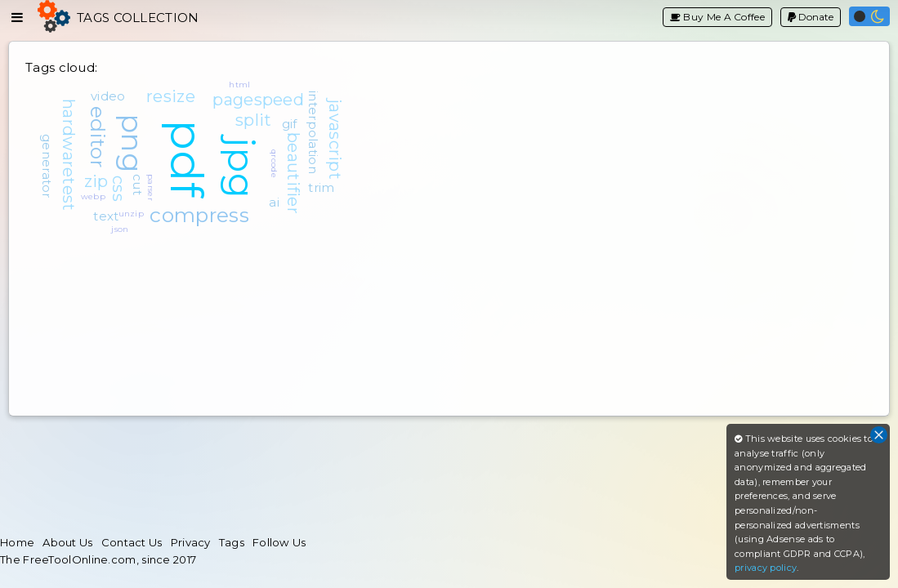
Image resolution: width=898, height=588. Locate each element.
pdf (187, 158)
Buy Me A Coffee (717, 17)
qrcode (274, 164)
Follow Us (279, 542)
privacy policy (766, 568)
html (239, 85)
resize (171, 96)
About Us (67, 542)
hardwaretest (69, 155)
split (254, 120)
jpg (241, 168)
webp (93, 196)
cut (138, 185)
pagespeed (258, 100)
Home (17, 542)
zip (96, 181)
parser (151, 187)
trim (321, 187)
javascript (335, 139)
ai (274, 202)
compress (199, 215)
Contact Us (132, 542)
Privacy (191, 542)
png (132, 143)
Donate (811, 17)
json (120, 229)
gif (290, 124)
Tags (232, 542)
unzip (132, 214)
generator (47, 166)
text (106, 216)
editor (98, 137)
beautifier (293, 173)
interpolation (313, 132)
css (118, 189)
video (108, 96)
